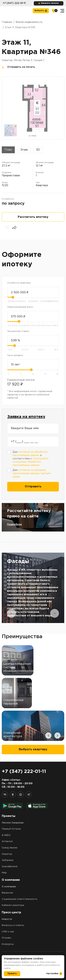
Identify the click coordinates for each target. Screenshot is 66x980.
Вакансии (7, 893)
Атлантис (7, 841)
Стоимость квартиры (19, 283)
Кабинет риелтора (13, 905)
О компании (9, 887)
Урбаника (8, 860)
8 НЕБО (6, 835)
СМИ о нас (8, 932)
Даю (32, 473)
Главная (7, 22)
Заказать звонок (50, 3)
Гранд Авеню (10, 848)
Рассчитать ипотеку (33, 217)
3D (38, 150)
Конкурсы (8, 944)
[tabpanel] (33, 588)
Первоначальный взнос (20, 307)
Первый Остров (11, 829)
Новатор (7, 854)
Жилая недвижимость (29, 22)
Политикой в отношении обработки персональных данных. (30, 462)
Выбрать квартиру (33, 749)
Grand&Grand (10, 867)
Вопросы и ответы (13, 925)
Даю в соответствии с (30, 459)
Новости (7, 919)
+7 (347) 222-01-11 (14, 3)
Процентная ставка (18, 331)
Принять (12, 974)
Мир (4, 873)
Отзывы (6, 938)
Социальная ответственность (19, 899)
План (8, 150)
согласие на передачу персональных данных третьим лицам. (32, 473)
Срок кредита (15, 355)
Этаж (24, 150)
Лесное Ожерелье (13, 823)
